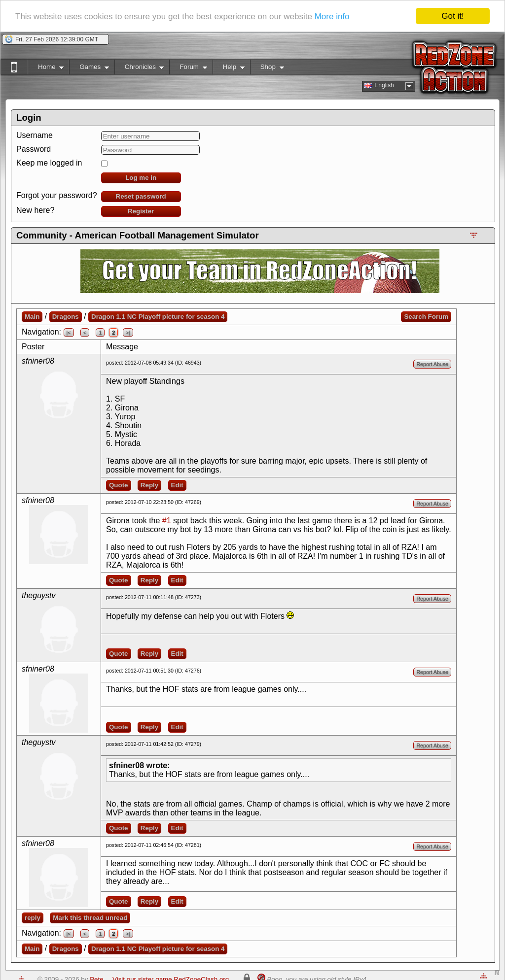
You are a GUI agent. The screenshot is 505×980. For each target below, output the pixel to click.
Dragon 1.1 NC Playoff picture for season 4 (158, 317)
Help (229, 69)
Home (46, 69)
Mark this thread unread (90, 918)
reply (33, 918)
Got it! (452, 16)
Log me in (141, 178)
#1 (167, 521)
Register (141, 211)
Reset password (141, 196)
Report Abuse (432, 364)
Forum (188, 69)
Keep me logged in (49, 163)
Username (35, 135)
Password (34, 149)
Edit (177, 485)
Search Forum (426, 317)
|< (69, 333)
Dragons (66, 317)
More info (332, 17)
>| (128, 333)
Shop (267, 69)
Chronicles (139, 69)
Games (89, 69)
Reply (149, 485)
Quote (119, 485)
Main (32, 317)
